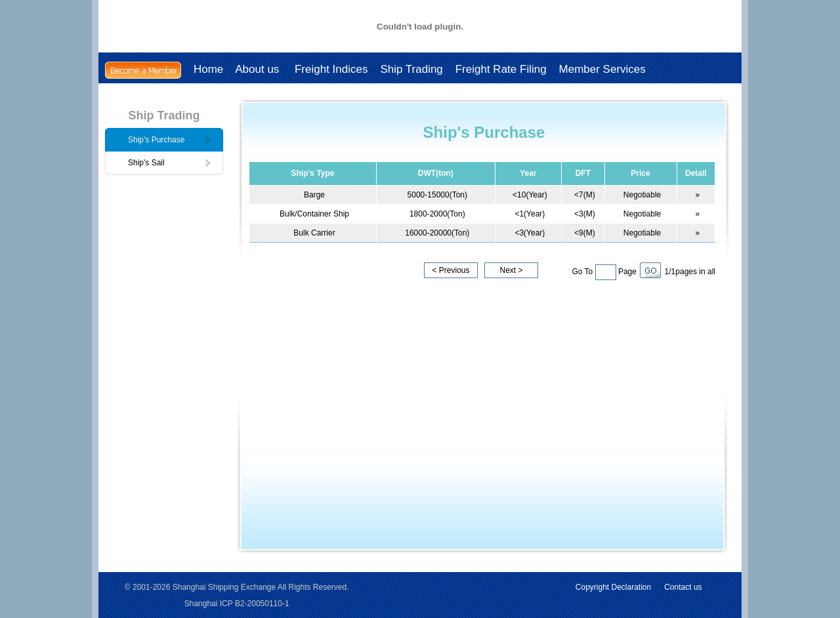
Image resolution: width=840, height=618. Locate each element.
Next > (511, 270)
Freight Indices (331, 69)
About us (259, 69)
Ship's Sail (170, 163)
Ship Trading (411, 69)
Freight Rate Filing (501, 69)
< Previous (451, 270)
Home (208, 69)
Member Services (602, 69)
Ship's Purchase (170, 140)
